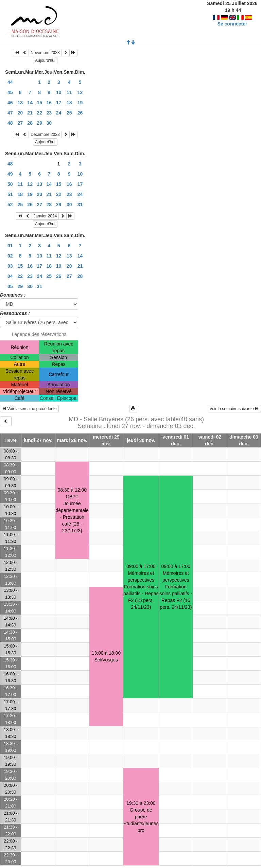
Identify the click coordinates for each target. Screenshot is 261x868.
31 (80, 205)
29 (39, 123)
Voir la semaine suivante (234, 409)
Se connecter (232, 17)
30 (49, 123)
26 (80, 113)
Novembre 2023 (45, 53)
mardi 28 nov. (72, 440)
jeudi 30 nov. (141, 440)
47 (10, 113)
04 (10, 276)
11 (69, 92)
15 (39, 103)
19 (80, 103)
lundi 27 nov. (38, 440)
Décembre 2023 (45, 135)
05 (10, 286)
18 (69, 103)
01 (10, 246)
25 (69, 113)
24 (59, 113)
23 (49, 113)
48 (10, 123)
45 (10, 92)
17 (59, 103)
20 (20, 113)
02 (10, 256)
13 (20, 103)
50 (10, 184)
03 (10, 266)
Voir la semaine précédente (29, 409)
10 (59, 92)
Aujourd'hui (45, 60)
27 (20, 123)
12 (80, 92)
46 (10, 103)
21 (30, 113)
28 (30, 123)
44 (10, 82)
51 (10, 194)
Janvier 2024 (45, 216)
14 (30, 103)
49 (10, 174)
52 (10, 205)
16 (49, 103)
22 (39, 113)
